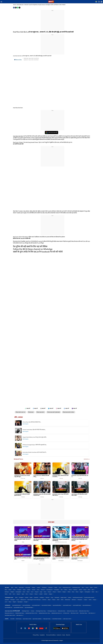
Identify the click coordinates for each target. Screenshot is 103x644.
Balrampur (74, 600)
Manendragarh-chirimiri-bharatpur (34, 600)
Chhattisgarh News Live (52, 611)
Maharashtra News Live (9, 613)
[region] (52, 19)
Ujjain (12, 587)
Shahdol (59, 592)
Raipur (10, 602)
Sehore (28, 592)
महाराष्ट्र (23, 542)
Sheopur (49, 592)
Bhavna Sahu (19, 60)
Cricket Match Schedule (57, 619)
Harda (24, 592)
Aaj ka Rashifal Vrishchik (18, 607)
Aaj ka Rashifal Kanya (87, 605)
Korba (16, 597)
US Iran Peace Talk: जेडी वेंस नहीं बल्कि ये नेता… (32, 422)
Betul (93, 590)
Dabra (14, 590)
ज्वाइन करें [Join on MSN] (75, 408)
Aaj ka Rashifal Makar (29, 607)
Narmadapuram (50, 590)
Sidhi (10, 594)
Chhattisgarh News (25, 611)
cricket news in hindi (67, 619)
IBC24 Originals (25, 424)
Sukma (90, 600)
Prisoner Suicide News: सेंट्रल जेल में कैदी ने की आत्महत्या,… (34, 430)
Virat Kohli (12, 619)
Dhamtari (47, 597)
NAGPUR (23, 561)
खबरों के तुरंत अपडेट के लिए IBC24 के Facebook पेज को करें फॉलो (38, 252)
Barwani (34, 590)
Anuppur (39, 587)
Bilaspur (54, 600)
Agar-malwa (21, 587)
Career (64, 635)
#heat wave (31, 412)
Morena (70, 590)
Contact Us (59, 635)
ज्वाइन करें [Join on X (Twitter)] (43, 408)
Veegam (61, 641)
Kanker (31, 597)
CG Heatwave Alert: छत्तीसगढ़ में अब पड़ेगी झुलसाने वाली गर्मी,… (22, 495)
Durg (52, 597)
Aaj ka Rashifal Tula (8, 607)
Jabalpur (29, 590)
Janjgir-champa (64, 597)
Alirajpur (34, 587)
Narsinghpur (57, 590)
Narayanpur (80, 600)
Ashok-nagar (28, 587)
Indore (16, 587)
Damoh (96, 587)
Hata (97, 592)
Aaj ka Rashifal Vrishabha (46, 605)
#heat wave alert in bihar (69, 412)
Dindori (10, 590)
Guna (60, 587)
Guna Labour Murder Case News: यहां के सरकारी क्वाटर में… (35, 452)
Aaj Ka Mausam (20, 5)
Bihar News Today (83, 613)
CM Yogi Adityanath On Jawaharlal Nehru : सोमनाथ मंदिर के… (80, 558)
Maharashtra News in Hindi (72, 611)
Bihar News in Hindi (75, 613)
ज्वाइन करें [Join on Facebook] (35, 408)
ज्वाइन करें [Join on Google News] (66, 408)
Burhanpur (7, 592)
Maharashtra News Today (84, 611)
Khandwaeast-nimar (76, 587)
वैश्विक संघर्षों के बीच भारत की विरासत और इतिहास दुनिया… (23, 558)
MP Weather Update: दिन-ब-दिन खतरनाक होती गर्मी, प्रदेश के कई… (42, 495)
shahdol (41, 594)
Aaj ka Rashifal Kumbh (16, 605)
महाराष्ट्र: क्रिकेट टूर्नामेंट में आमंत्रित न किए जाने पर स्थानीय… (22, 540)
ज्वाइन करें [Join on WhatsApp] (28, 408)
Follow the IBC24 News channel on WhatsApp (33, 249)
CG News (32, 611)
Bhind (89, 590)
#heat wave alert (40, 412)
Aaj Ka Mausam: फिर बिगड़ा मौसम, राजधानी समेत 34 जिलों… (79, 495)
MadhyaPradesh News (20, 613)
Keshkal (27, 597)
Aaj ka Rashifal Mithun (57, 605)
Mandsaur (75, 590)
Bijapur (49, 600)
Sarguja (95, 600)
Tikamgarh (19, 590)
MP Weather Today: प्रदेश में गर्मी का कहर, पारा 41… (80, 476)
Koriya (18, 600)
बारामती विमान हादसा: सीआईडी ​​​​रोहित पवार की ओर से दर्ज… (79, 540)
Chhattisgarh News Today (41, 611)
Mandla (80, 590)
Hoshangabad (18, 592)
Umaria (87, 587)
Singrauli (37, 592)
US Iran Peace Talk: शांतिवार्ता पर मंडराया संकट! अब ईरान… (61, 558)
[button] (1, 2)
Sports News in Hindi (27, 619)
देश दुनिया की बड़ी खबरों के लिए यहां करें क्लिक (30, 246)
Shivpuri (54, 592)
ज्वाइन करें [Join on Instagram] (59, 408)
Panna (38, 590)
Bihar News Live (92, 613)
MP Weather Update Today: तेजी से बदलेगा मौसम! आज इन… (60, 495)
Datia (6, 590)
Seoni (32, 592)
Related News (18, 459)
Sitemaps (41, 628)
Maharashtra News (62, 611)
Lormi (6, 602)
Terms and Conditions (51, 635)
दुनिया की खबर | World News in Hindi (61, 542)
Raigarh (14, 602)
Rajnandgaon (20, 602)
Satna (45, 592)
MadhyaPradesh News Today (44, 613)
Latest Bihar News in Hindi (10, 615)
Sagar (41, 592)
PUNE (80, 542)
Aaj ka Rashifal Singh (77, 605)
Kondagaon (21, 597)
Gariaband (7, 600)
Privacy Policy (36, 635)
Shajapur (64, 592)
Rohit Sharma (19, 619)
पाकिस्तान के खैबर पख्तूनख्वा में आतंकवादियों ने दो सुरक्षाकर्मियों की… (61, 540)
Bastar (62, 600)
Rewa (73, 592)
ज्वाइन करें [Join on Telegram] (51, 408)
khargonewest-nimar (67, 587)
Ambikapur (42, 597)
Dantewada (57, 597)
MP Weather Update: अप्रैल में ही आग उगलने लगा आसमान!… (60, 476)
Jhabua (24, 590)
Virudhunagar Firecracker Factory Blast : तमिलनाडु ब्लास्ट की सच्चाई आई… (42, 558)
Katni (83, 587)
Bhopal (85, 590)
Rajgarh (82, 592)
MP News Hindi (66, 613)
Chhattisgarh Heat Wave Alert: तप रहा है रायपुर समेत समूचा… (22, 476)
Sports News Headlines (37, 619)
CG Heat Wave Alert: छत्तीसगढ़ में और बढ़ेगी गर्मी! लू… (41, 476)
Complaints (42, 635)
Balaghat (12, 592)
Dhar (62, 590)
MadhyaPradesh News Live (57, 613)
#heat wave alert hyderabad (54, 412)
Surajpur (85, 600)
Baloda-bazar (68, 600)
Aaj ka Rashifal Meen (26, 605)
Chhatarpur (50, 587)
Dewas (91, 587)
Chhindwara (44, 587)
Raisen (77, 592)
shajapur (50, 594)
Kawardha (36, 597)
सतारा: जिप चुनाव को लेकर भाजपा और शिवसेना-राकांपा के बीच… (42, 540)
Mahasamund (23, 600)
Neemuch (43, 590)
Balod (58, 600)
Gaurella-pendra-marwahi (78, 597)
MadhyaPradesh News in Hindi (31, 613)
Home (15, 5)
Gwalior (56, 587)
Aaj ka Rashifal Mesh (36, 605)
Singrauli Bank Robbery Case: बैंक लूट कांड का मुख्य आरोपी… (35, 437)
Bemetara (44, 600)
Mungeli (26, 602)
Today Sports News (47, 619)
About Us (68, 635)
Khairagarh (13, 600)
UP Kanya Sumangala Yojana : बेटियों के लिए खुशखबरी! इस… (35, 445)
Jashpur (70, 597)
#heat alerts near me (21, 412)
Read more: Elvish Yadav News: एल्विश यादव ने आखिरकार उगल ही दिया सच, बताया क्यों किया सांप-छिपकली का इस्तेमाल (39, 237)
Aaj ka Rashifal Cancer (67, 605)
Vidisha (69, 592)
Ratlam (66, 590)
